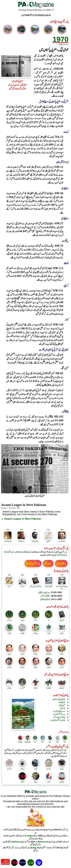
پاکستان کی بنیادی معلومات (59, 699)
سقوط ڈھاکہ (36, 687)
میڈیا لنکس (36, 781)
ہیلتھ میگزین (62, 781)
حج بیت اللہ (62, 768)
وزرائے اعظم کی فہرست (59, 714)
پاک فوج (63, 708)
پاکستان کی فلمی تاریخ (60, 555)
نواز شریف (22, 653)
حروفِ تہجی (48, 563)
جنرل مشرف (9, 666)
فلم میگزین (22, 781)
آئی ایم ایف (22, 632)
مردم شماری (62, 632)
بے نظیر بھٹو (36, 653)
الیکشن (42, 742)
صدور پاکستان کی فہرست (59, 711)
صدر (49, 619)
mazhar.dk (31, 836)
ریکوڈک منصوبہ (45, 596)
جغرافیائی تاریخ (49, 687)
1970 (61, 39)
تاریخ (65, 742)
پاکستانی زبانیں (61, 563)
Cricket (20, 742)
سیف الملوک (22, 768)
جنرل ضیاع (22, 666)
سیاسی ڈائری (9, 687)
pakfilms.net (17, 842)
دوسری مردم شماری (44, 593)
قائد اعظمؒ (62, 653)
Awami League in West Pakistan (23, 519)
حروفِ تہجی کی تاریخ (9, 552)
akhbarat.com (43, 842)
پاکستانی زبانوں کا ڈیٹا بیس (21, 552)
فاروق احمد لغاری (45, 599)
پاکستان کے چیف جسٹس (59, 717)
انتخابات (49, 632)
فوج (35, 742)
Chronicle (27, 742)
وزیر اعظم (36, 619)
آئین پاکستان (62, 619)
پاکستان (57, 742)
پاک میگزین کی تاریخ (33, 563)
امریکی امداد (9, 632)
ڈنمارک (49, 781)
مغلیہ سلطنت (49, 768)
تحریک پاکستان (62, 687)
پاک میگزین (64, 552)
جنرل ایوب (49, 666)
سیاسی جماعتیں (36, 632)
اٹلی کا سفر (36, 768)
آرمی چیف (22, 619)
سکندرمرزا (62, 666)
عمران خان (9, 653)
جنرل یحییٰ (36, 666)
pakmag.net (34, 848)
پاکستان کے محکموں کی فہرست (58, 720)
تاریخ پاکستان (62, 702)
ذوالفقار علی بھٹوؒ (49, 653)
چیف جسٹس (9, 619)
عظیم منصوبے (22, 687)
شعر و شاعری (9, 768)
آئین (50, 742)
